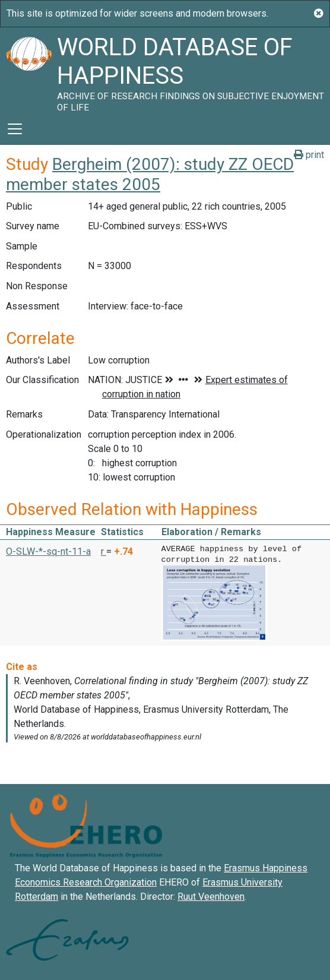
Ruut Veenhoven (211, 895)
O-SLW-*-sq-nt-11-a (48, 551)
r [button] (104, 551)
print (309, 155)
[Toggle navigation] (15, 129)
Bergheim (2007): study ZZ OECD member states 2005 (150, 174)
